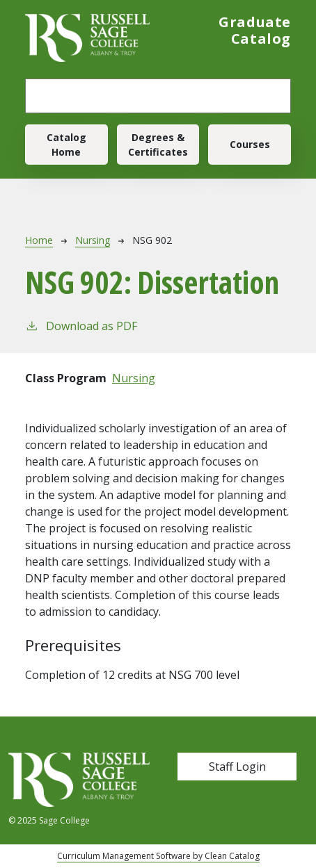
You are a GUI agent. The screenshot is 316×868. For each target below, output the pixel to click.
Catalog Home (66, 145)
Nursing (93, 240)
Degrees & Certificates (158, 145)
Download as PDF (81, 326)
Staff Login (237, 767)
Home (39, 240)
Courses (250, 144)
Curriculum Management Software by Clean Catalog (158, 856)
